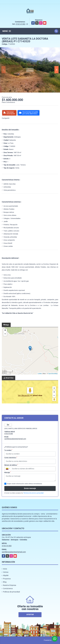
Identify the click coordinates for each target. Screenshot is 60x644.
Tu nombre (8, 450)
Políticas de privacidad (11, 592)
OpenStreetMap (53, 374)
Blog (5, 582)
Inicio (5, 569)
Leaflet (40, 374)
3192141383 (20, 24)
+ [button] (5, 330)
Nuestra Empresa (10, 585)
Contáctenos (8, 589)
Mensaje (7, 472)
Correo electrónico (11, 458)
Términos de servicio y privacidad (33, 493)
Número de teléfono (11, 465)
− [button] (5, 334)
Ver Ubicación (24, 395)
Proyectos (7, 579)
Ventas (6, 572)
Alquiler (6, 575)
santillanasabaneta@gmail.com (15, 439)
